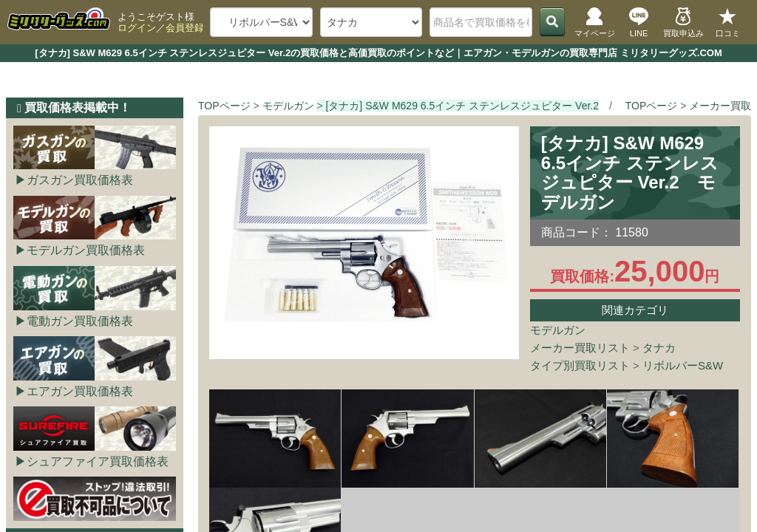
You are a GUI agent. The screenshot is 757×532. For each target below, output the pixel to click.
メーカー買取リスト (580, 348)
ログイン (137, 28)
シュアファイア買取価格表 (98, 461)
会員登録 (185, 28)
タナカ (659, 348)
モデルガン (558, 330)
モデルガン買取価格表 (86, 250)
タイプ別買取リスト (580, 365)
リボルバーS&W (683, 365)
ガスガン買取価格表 (80, 180)
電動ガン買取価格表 (80, 321)
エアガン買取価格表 (80, 391)
